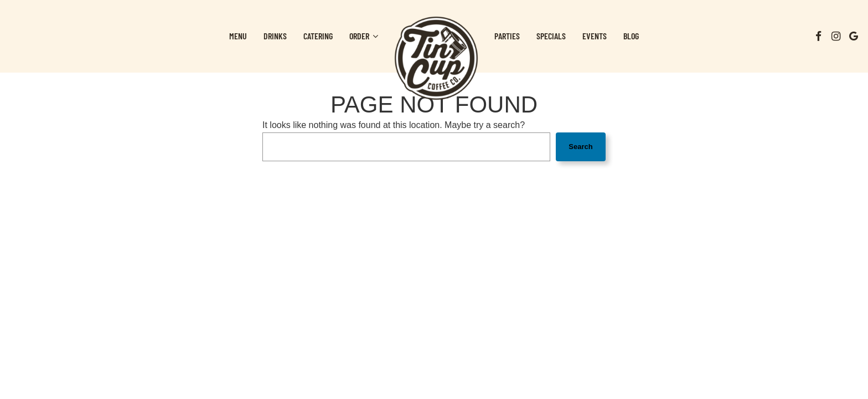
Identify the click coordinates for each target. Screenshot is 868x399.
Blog (631, 36)
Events (595, 36)
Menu (238, 36)
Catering (318, 36)
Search (580, 147)
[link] (436, 58)
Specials (551, 36)
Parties (507, 36)
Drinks (275, 36)
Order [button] (364, 36)
